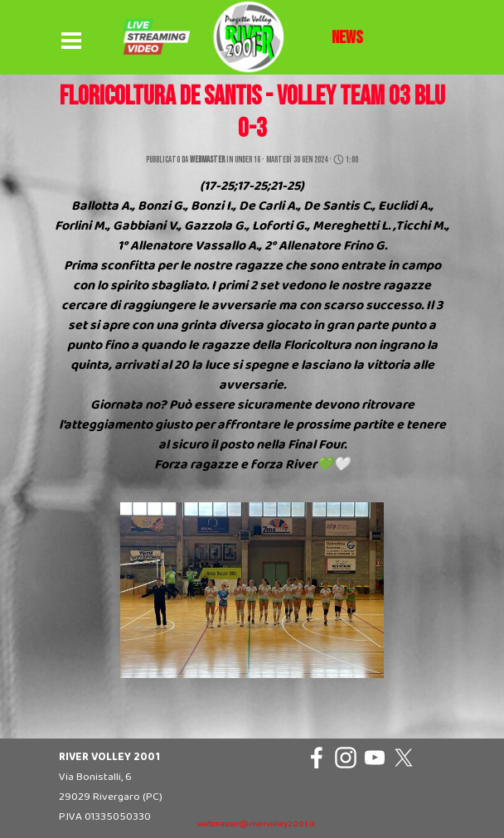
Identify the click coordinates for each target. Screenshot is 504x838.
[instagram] (346, 758)
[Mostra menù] (71, 41)
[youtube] (375, 758)
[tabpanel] (347, 38)
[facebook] (317, 758)
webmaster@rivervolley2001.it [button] (256, 824)
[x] (404, 758)
